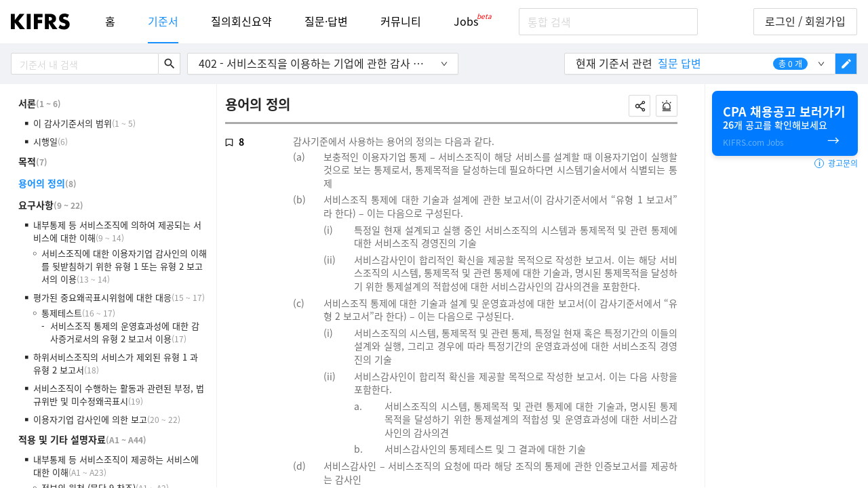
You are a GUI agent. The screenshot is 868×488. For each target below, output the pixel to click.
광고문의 (836, 163)
